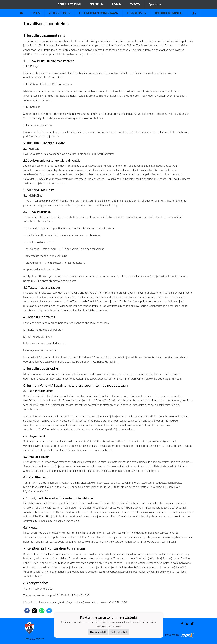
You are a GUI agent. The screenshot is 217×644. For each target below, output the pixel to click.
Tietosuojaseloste (34, 639)
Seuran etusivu (70, 4)
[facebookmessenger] (49, 611)
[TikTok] (191, 623)
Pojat (117, 4)
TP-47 (36, 13)
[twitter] (34, 611)
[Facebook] (181, 623)
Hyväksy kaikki (98, 632)
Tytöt (135, 4)
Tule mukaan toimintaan (99, 13)
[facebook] (27, 611)
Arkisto (155, 4)
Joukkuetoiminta (169, 13)
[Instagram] (186, 623)
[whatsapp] (42, 611)
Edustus (96, 4)
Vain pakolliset (119, 632)
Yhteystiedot (60, 13)
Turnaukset (137, 13)
